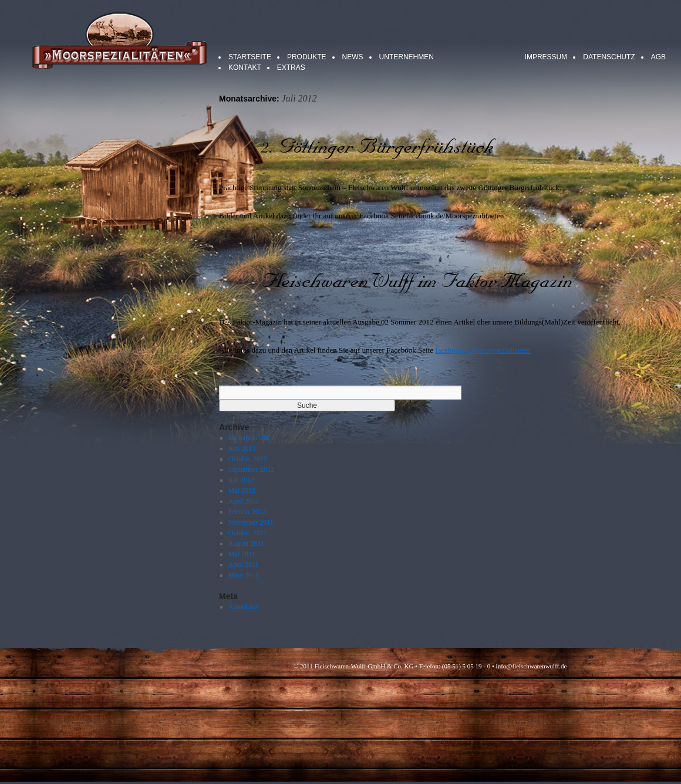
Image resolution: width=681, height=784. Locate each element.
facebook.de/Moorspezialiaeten (483, 350)
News (353, 57)
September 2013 (251, 438)
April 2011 (244, 565)
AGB (658, 57)
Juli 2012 (241, 480)
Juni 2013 (242, 448)
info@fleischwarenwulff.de (532, 666)
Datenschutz (609, 57)
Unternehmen (407, 57)
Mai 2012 (242, 491)
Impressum (546, 57)
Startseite (250, 57)
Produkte (307, 57)
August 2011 (246, 543)
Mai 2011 (242, 554)
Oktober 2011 (248, 533)
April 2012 (244, 501)
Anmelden (243, 607)
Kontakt (245, 67)
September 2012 (251, 469)
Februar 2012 (247, 512)
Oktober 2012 (248, 459)
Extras (291, 67)
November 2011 (251, 522)
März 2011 (244, 575)
